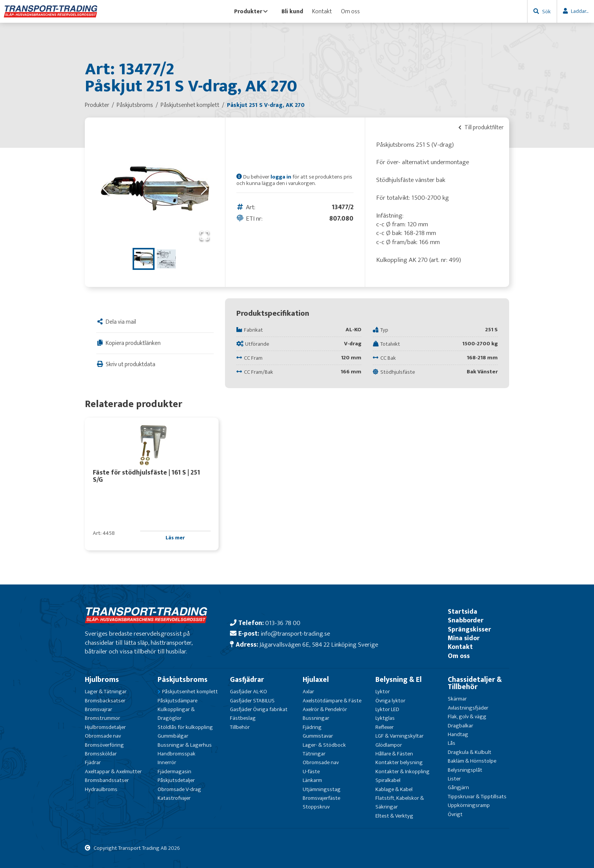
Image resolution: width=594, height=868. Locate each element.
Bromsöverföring (104, 745)
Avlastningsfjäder (468, 708)
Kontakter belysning (399, 762)
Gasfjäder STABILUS (252, 701)
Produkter (251, 11)
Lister (454, 779)
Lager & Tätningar (106, 692)
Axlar (308, 692)
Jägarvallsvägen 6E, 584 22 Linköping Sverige (319, 645)
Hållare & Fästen (394, 754)
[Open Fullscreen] (205, 236)
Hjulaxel (316, 680)
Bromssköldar (101, 754)
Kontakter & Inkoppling (403, 772)
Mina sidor (464, 638)
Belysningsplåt (465, 770)
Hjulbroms (102, 680)
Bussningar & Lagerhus (185, 745)
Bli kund (292, 11)
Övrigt (455, 814)
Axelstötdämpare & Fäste (332, 701)
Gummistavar (318, 736)
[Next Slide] (204, 189)
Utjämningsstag (322, 789)
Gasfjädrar (247, 680)
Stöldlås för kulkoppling (185, 727)
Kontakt (322, 11)
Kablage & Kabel (394, 789)
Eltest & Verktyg (394, 816)
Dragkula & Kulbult (470, 752)
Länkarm (312, 780)
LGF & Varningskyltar (399, 736)
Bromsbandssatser (107, 780)
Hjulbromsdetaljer (105, 727)
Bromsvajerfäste (321, 798)
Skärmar (457, 699)
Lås (452, 743)
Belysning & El (399, 680)
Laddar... (580, 11)
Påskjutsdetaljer (176, 780)
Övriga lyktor (390, 701)
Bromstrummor (102, 718)
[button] (155, 189)
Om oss (350, 11)
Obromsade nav (103, 736)
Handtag (458, 734)
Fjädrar (93, 762)
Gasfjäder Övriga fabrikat (259, 709)
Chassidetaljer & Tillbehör (475, 683)
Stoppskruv (316, 807)
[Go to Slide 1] (144, 259)
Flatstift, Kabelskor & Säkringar (400, 802)
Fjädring (312, 727)
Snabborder (466, 620)
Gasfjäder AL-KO (249, 692)
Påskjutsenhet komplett (190, 692)
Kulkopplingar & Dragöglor (176, 714)
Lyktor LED (387, 709)
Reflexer (385, 727)
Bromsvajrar (98, 709)
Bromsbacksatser (105, 701)
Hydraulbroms (101, 789)
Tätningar (314, 754)
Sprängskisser (469, 629)
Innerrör (167, 762)
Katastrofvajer (174, 798)
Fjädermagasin (174, 772)
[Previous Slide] (106, 189)
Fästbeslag (243, 718)
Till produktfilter (481, 127)
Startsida (463, 612)
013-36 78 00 (283, 623)
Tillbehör (240, 727)
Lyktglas (385, 718)
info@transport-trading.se (295, 634)
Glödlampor (389, 745)
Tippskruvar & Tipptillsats (477, 797)
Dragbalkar (460, 726)
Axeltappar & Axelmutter (113, 772)
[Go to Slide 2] (166, 259)
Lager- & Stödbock (324, 745)
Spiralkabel (388, 780)
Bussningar (316, 718)
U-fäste (311, 772)
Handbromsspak (177, 754)
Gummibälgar (173, 736)
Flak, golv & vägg (467, 717)
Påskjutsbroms (183, 680)
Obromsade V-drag (179, 789)
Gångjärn (458, 787)
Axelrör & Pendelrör (325, 709)
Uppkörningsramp (469, 805)
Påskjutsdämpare (177, 701)
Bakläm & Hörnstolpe (472, 761)
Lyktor (383, 692)
